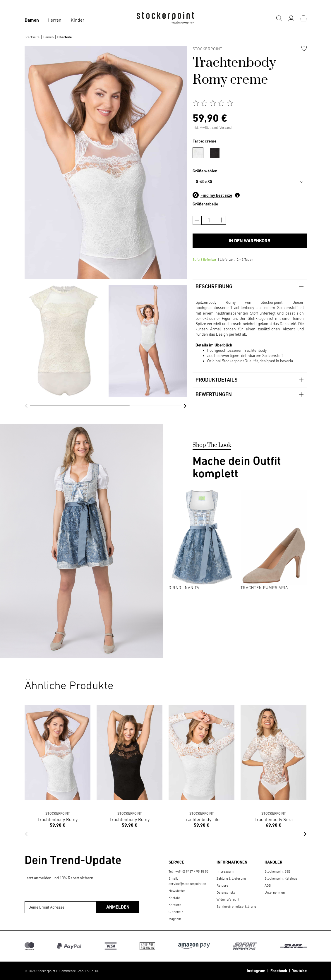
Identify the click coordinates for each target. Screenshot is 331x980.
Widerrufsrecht (228, 900)
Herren (55, 20)
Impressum (225, 871)
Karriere (175, 905)
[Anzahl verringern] (197, 220)
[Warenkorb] (303, 18)
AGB (268, 885)
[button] (26, 406)
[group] (64, 341)
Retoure (222, 885)
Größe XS (204, 181)
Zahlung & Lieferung (231, 878)
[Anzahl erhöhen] (221, 220)
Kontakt (174, 898)
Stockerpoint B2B (277, 871)
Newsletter (177, 891)
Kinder (78, 20)
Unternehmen (275, 893)
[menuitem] (201, 152)
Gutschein (176, 912)
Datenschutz (226, 893)
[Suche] (279, 18)
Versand (225, 128)
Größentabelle (205, 204)
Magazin (175, 919)
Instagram (256, 971)
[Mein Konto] (291, 18)
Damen (32, 20)
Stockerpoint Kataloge (281, 878)
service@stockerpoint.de (187, 884)
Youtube (299, 971)
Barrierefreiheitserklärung (236, 907)
